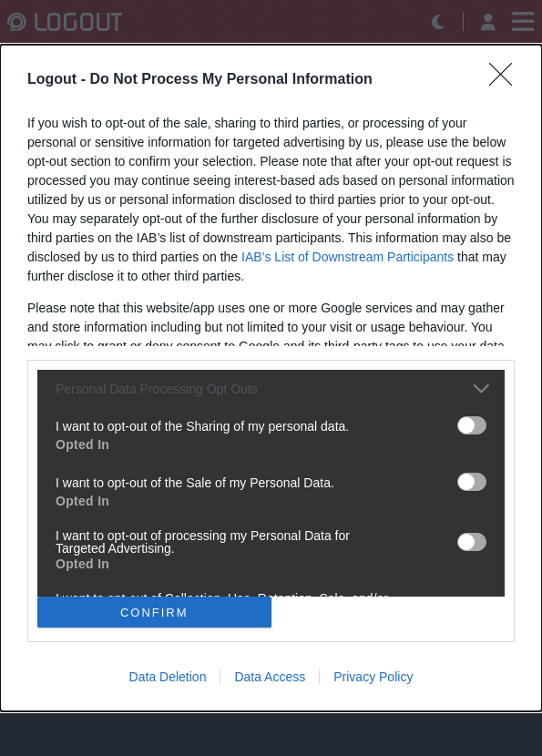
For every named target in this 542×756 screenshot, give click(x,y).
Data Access (270, 677)
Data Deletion (168, 677)
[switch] (472, 425)
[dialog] (271, 378)
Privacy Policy (373, 677)
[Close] (506, 80)
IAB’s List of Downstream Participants (348, 257)
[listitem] (271, 388)
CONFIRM (154, 612)
